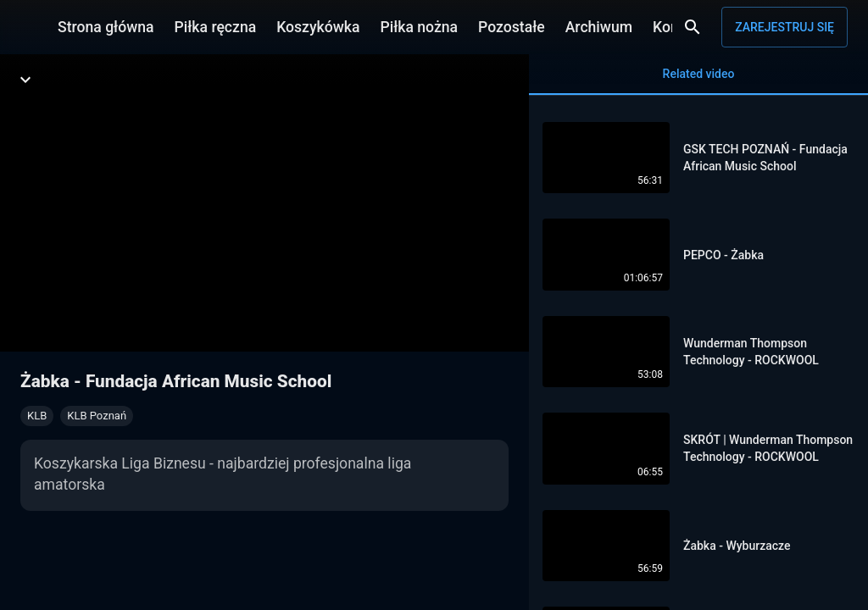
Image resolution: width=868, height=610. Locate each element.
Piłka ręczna (216, 27)
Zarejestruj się (785, 27)
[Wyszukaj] (693, 27)
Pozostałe (512, 27)
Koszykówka (318, 27)
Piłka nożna (419, 27)
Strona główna (106, 27)
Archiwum (599, 27)
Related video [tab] (698, 81)
